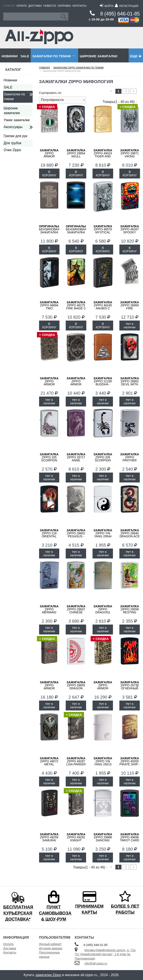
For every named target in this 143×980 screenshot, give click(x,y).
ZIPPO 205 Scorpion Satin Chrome (103, 460)
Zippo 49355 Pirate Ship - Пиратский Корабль (129, 764)
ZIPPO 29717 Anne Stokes (76, 459)
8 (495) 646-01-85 (120, 14)
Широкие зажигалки (98, 56)
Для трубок (13, 143)
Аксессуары (13, 127)
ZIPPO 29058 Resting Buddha (130, 611)
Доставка (35, 6)
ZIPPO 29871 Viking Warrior (130, 155)
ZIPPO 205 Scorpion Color (49, 459)
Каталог (13, 70)
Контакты (80, 6)
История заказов (51, 948)
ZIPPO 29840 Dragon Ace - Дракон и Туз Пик (130, 536)
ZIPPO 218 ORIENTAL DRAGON (49, 535)
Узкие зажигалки (17, 120)
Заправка (64, 6)
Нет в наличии (129, 326)
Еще (136, 56)
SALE (25, 56)
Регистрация (127, 6)
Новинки (10, 56)
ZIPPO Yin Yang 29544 (103, 533)
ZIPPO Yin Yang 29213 (103, 761)
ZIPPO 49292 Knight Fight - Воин (76, 839)
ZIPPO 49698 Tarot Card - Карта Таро (130, 839)
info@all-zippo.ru (96, 963)
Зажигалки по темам (51, 56)
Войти (107, 6)
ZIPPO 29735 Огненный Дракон (130, 687)
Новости (50, 6)
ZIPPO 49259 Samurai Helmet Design (49, 840)
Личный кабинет (50, 944)
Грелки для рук (15, 136)
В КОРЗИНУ (49, 174)
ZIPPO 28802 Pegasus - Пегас (76, 535)
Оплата (22, 6)
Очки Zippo (12, 150)
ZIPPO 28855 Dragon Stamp (76, 687)
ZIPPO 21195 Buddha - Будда (103, 383)
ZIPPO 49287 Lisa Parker (76, 761)
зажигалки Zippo (48, 975)
